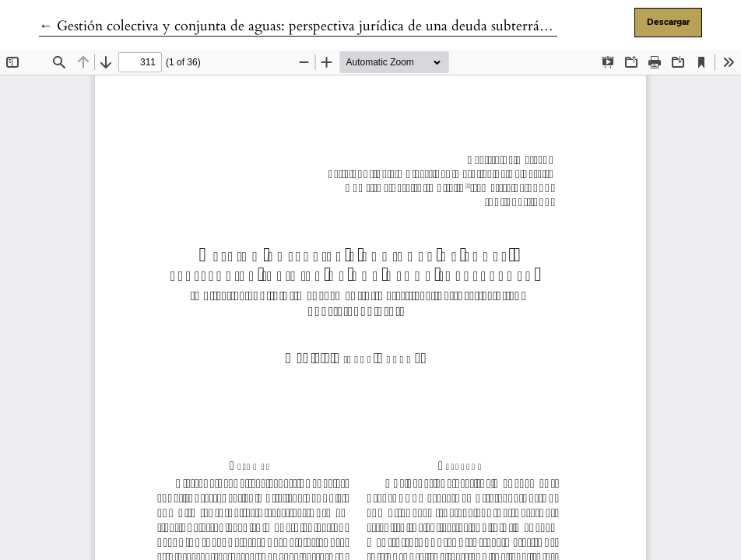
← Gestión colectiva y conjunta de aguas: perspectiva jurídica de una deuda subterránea (299, 26)
